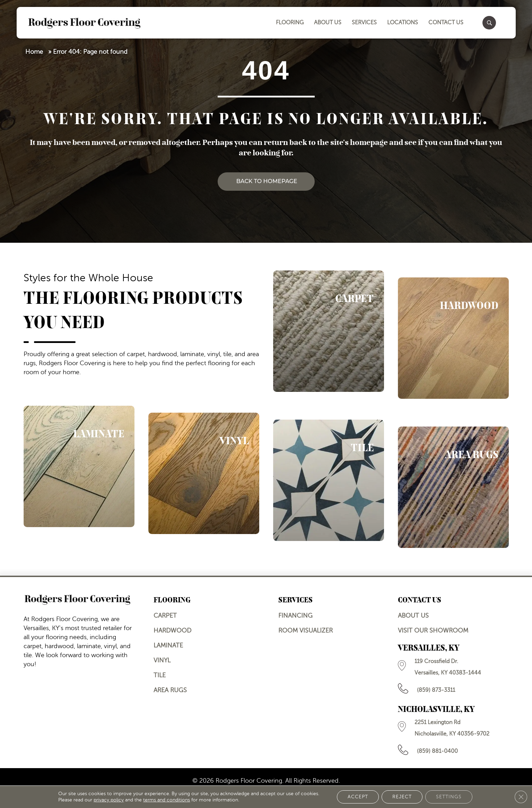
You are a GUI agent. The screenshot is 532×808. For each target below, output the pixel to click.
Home (34, 52)
